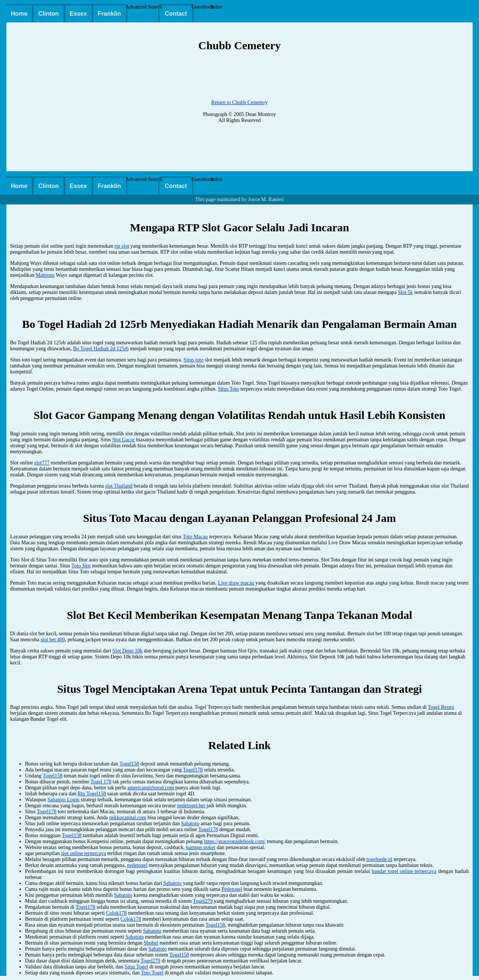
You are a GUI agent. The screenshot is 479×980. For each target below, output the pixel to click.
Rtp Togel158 (92, 794)
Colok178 (116, 913)
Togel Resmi (441, 707)
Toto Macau (195, 537)
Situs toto (194, 360)
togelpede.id (380, 859)
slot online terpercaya (83, 853)
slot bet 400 (53, 640)
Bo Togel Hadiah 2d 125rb (101, 349)
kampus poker (201, 847)
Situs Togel (136, 967)
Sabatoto (190, 824)
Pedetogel (232, 889)
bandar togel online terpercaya (404, 871)
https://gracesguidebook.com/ (235, 841)
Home (19, 14)
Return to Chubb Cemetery (239, 102)
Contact (176, 14)
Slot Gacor (124, 440)
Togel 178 (101, 782)
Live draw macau (236, 583)
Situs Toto (229, 389)
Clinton (48, 14)
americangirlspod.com (151, 788)
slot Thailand (119, 486)
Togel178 (193, 770)
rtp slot (122, 246)
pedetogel (137, 865)
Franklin (109, 14)
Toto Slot (81, 566)
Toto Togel (152, 973)
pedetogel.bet (191, 806)
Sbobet (151, 943)
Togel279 (203, 901)
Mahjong (45, 275)
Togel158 (129, 764)
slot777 (42, 463)
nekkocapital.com (128, 818)
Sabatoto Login (63, 800)
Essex (78, 14)
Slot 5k (405, 292)
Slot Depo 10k (127, 651)
